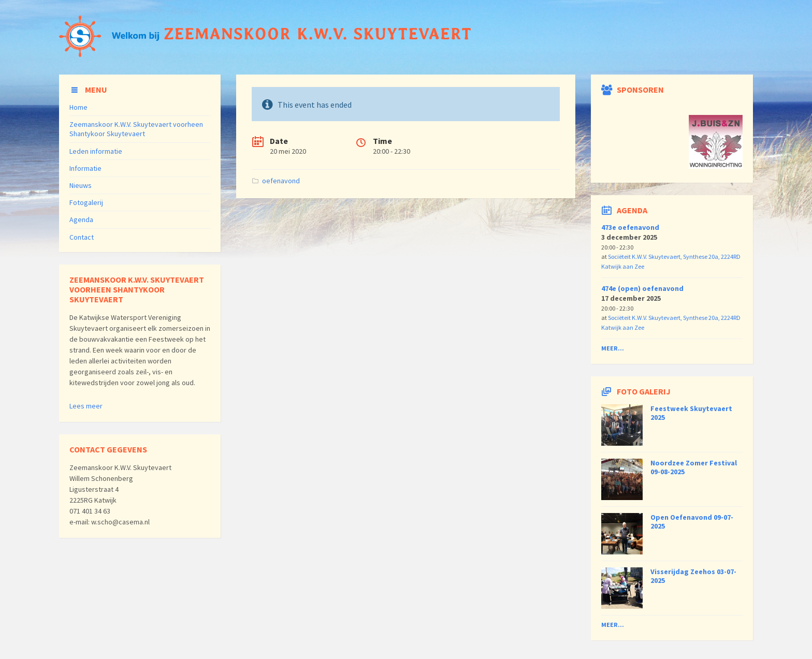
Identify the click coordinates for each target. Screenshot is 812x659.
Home (78, 107)
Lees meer (86, 406)
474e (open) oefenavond (642, 288)
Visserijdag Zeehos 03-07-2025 (693, 576)
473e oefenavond (630, 227)
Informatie (85, 168)
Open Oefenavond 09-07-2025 (692, 522)
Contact (82, 237)
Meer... (613, 348)
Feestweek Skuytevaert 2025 (691, 413)
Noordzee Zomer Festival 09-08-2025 (694, 467)
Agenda (81, 219)
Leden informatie (96, 151)
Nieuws (81, 185)
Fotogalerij (86, 202)
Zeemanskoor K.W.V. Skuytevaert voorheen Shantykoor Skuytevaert (136, 129)
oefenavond (281, 181)
